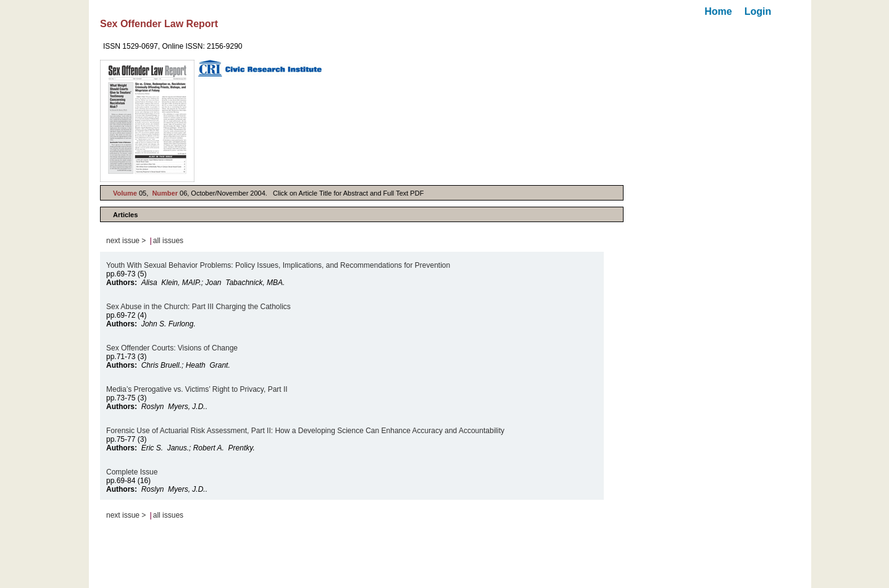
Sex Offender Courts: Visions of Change (172, 348)
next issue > (126, 241)
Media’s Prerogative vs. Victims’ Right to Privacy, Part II (197, 389)
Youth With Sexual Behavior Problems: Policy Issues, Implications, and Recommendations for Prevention (278, 265)
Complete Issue (132, 472)
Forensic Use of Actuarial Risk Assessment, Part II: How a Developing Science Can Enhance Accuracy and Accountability (305, 431)
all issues (168, 241)
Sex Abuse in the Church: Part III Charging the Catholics (198, 307)
